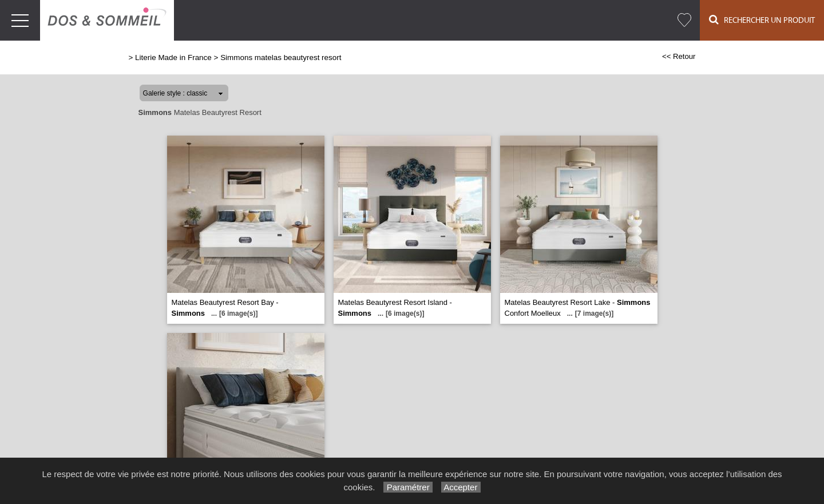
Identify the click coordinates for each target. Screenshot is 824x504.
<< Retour (679, 56)
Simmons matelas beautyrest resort (281, 57)
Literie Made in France (173, 57)
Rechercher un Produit (762, 20)
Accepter (461, 487)
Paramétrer (408, 487)
